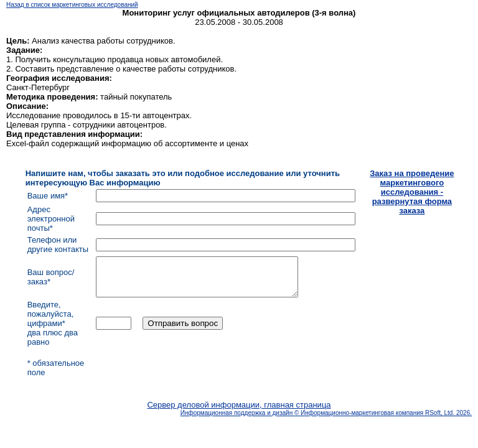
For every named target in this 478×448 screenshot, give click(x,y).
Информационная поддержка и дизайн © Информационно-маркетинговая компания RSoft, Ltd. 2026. (326, 420)
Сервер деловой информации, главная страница (239, 412)
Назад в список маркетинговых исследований (72, 5)
